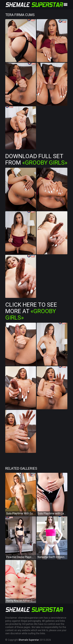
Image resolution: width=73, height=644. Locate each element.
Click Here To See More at (31, 311)
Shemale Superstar (29, 640)
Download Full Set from (36, 159)
